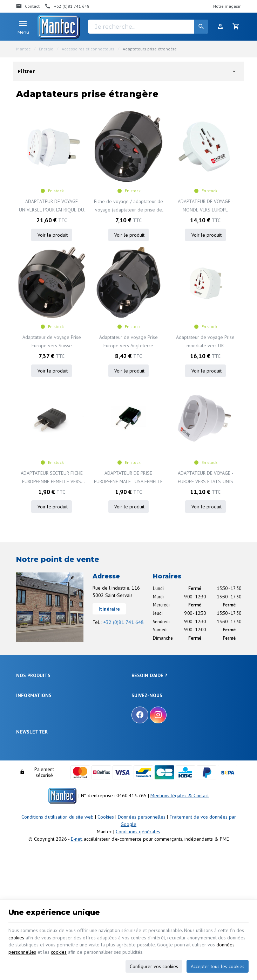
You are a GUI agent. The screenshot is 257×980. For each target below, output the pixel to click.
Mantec (23, 49)
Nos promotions (31, 781)
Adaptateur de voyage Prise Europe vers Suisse (52, 342)
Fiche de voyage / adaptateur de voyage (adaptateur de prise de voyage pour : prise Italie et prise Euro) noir (128, 206)
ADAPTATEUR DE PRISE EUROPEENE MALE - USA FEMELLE (128, 478)
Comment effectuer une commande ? (168, 688)
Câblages (25, 731)
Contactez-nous (31, 798)
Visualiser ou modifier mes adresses (167, 728)
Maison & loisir (31, 748)
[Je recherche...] (148, 27)
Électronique (28, 688)
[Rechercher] (201, 27)
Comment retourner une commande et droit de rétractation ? (177, 708)
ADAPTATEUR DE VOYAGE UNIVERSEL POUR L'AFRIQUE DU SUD (52, 206)
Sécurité (24, 705)
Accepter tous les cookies (218, 965)
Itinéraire (109, 609)
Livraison (140, 697)
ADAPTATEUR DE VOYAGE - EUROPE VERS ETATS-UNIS (205, 478)
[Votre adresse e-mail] (129, 839)
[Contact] (28, 6)
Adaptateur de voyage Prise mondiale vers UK (205, 342)
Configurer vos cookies (154, 965)
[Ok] (233, 839)
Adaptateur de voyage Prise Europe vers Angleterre (128, 342)
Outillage (25, 722)
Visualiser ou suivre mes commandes (168, 720)
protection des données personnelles (71, 859)
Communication (31, 739)
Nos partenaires (31, 807)
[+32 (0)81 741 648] (67, 6)
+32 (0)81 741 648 (124, 623)
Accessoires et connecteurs (88, 49)
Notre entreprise (32, 773)
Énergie (46, 49)
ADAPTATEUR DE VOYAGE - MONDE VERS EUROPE (205, 206)
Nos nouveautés (32, 790)
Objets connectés (33, 714)
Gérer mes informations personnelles (168, 737)
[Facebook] (140, 780)
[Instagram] (158, 780)
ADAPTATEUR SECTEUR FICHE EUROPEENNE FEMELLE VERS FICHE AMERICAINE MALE (52, 478)
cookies (16, 936)
